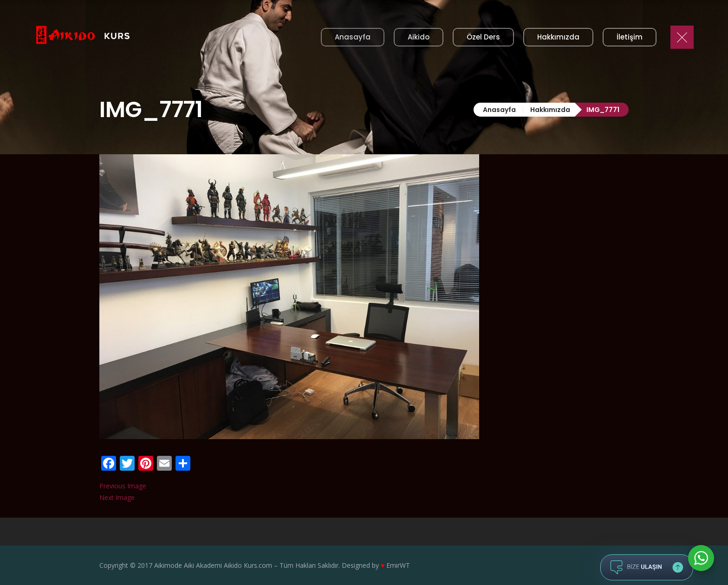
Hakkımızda (550, 110)
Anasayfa (499, 110)
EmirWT (398, 565)
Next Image (117, 497)
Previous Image (123, 486)
